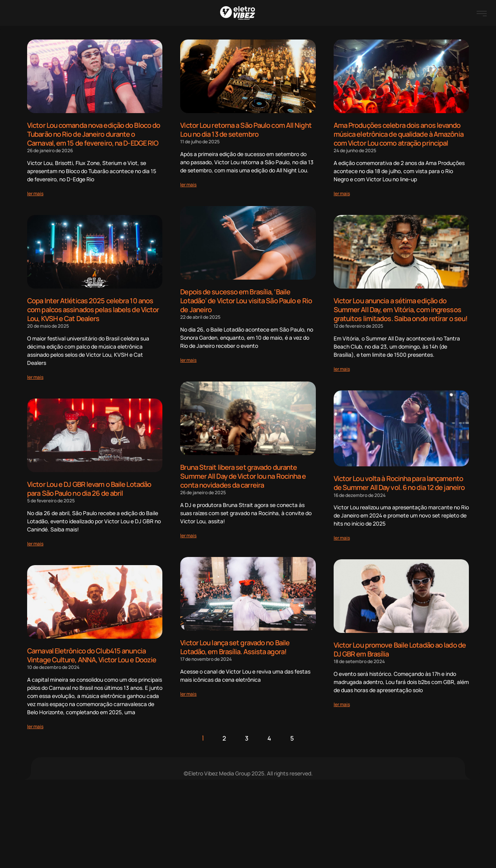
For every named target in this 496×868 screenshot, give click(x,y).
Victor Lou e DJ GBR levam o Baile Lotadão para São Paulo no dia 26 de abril (89, 487)
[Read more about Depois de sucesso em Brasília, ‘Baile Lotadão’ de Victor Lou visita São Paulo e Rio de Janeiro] (188, 359)
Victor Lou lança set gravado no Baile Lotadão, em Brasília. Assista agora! (235, 645)
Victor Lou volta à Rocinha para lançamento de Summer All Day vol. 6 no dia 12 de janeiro (399, 482)
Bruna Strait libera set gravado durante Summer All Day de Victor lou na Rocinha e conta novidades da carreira (243, 475)
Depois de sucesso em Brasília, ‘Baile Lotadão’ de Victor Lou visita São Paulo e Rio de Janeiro (246, 300)
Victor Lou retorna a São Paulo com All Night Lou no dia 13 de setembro (246, 130)
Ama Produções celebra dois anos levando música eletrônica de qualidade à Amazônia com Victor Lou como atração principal (399, 134)
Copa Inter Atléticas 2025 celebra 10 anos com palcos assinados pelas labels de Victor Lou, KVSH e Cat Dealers (93, 309)
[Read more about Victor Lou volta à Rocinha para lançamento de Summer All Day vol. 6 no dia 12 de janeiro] (342, 536)
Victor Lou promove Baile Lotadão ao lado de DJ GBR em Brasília (400, 648)
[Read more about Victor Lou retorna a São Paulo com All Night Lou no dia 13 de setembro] (188, 184)
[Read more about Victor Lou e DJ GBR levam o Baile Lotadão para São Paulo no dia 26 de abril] (35, 542)
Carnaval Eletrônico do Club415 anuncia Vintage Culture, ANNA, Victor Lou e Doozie (92, 653)
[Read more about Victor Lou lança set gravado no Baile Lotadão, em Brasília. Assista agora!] (188, 692)
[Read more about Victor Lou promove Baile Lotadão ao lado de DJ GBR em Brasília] (342, 702)
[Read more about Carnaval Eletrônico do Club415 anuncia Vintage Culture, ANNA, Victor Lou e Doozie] (35, 724)
